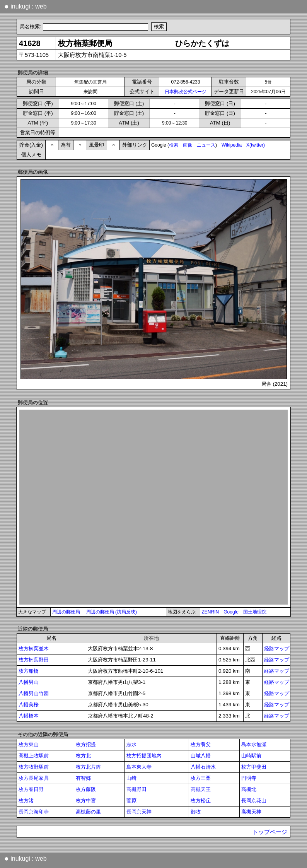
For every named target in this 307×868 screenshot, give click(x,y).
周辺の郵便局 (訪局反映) (112, 612)
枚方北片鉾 (88, 767)
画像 (188, 145)
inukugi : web (26, 6)
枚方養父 (201, 744)
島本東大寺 (139, 767)
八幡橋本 (29, 716)
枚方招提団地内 (144, 756)
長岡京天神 (139, 812)
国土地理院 (255, 612)
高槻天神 (251, 812)
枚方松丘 (201, 801)
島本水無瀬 (254, 744)
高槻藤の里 (88, 812)
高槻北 (249, 789)
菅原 (131, 801)
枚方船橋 (29, 671)
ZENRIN (211, 612)
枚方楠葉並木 (34, 648)
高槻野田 (136, 789)
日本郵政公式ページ (186, 92)
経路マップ (277, 648)
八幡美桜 (29, 705)
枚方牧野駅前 (34, 767)
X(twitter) (256, 145)
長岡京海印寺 (34, 812)
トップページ (270, 832)
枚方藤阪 (86, 789)
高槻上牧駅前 (34, 756)
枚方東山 (29, 744)
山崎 (131, 778)
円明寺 (249, 778)
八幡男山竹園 (34, 693)
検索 (174, 145)
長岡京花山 (254, 801)
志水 (131, 744)
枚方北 (83, 756)
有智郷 (83, 778)
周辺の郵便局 (66, 612)
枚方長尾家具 (34, 778)
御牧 (196, 812)
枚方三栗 (201, 778)
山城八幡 (201, 756)
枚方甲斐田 (254, 767)
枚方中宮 (86, 801)
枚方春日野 (31, 789)
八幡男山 (29, 682)
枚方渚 (26, 801)
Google (231, 612)
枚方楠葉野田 (34, 660)
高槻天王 (201, 789)
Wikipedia (232, 145)
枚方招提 (86, 744)
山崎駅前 (251, 756)
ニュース (206, 145)
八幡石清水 (203, 767)
